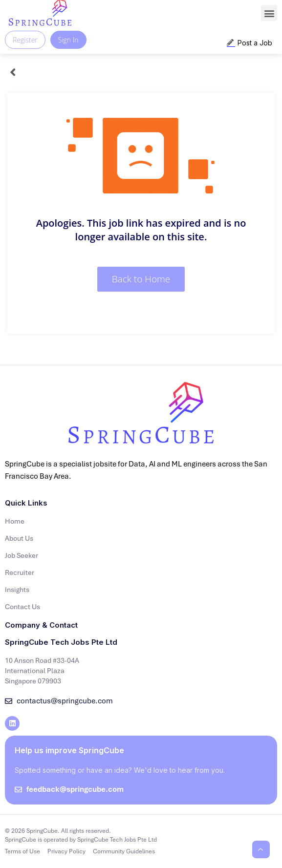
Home (15, 521)
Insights (17, 590)
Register (25, 40)
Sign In (68, 40)
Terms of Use (22, 851)
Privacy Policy (66, 851)
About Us (19, 538)
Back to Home (141, 279)
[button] (269, 13)
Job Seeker (22, 555)
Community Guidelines (124, 851)
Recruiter (20, 572)
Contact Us (22, 607)
